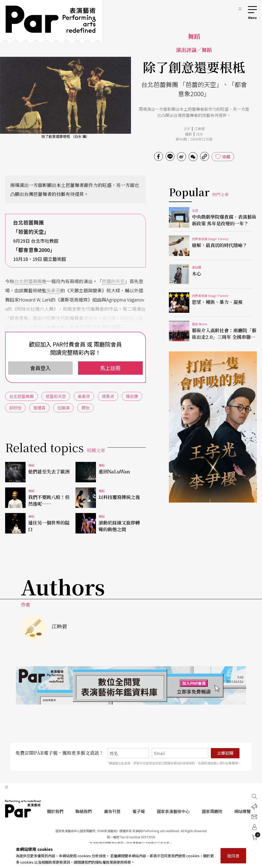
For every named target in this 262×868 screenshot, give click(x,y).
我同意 (233, 856)
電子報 (139, 811)
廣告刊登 (112, 811)
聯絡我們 (84, 811)
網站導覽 (243, 811)
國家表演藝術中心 (173, 811)
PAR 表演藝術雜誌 (23, 809)
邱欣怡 (127, 318)
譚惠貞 (90, 318)
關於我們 (55, 811)
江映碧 (200, 129)
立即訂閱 (225, 753)
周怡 (42, 327)
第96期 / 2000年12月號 (194, 139)
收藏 (226, 157)
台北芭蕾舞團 (28, 281)
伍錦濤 (26, 327)
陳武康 (109, 318)
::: (240, 8)
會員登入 (40, 368)
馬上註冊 (110, 368)
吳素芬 (53, 290)
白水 (200, 134)
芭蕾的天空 (113, 281)
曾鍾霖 (39, 408)
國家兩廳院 (212, 811)
